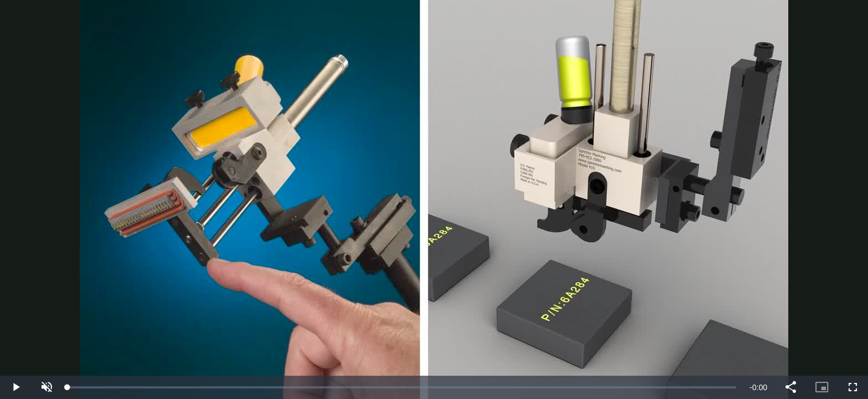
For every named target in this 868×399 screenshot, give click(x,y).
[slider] (402, 387)
